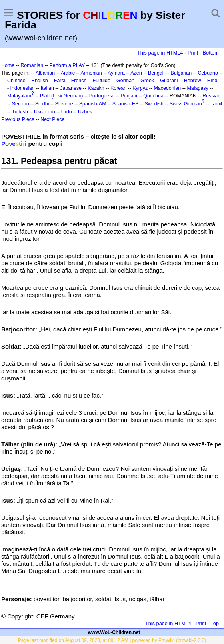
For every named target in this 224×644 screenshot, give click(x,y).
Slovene (64, 104)
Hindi (213, 81)
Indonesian (23, 88)
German (125, 81)
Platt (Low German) (62, 96)
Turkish (20, 112)
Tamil (216, 104)
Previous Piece (18, 119)
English (40, 81)
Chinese (16, 81)
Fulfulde (102, 81)
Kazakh (96, 88)
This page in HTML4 (160, 53)
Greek (147, 81)
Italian (47, 88)
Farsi (60, 81)
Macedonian (167, 88)
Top (215, 623)
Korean (118, 88)
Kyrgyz (140, 88)
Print (193, 53)
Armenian (91, 73)
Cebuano (208, 73)
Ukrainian (45, 112)
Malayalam (19, 96)
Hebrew (193, 81)
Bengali (156, 73)
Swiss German (186, 104)
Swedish (154, 104)
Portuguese (102, 96)
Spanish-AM (93, 104)
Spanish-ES (126, 104)
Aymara (116, 73)
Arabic (68, 73)
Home (8, 65)
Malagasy (197, 88)
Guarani (169, 81)
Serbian (21, 104)
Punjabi (129, 96)
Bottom (211, 53)
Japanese (71, 88)
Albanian (45, 73)
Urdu (67, 112)
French (79, 81)
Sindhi (42, 104)
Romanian (32, 65)
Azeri (136, 73)
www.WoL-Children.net (114, 632)
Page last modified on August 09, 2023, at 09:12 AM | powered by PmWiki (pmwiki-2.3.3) (112, 640)
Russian (211, 96)
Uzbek (85, 112)
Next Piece (52, 119)
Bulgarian (181, 73)
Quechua (153, 96)
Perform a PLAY (67, 65)
